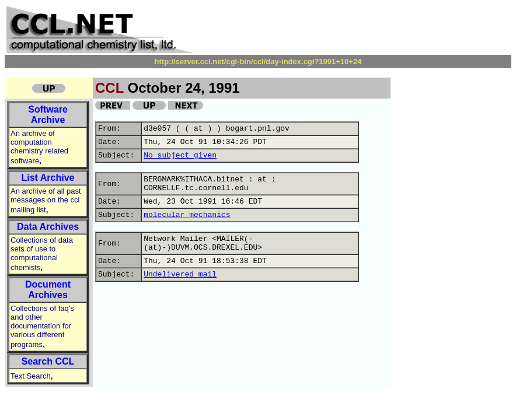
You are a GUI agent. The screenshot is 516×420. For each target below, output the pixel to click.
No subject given (180, 155)
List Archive (48, 178)
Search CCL (48, 361)
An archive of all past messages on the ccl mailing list (46, 200)
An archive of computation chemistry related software (39, 147)
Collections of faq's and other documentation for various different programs (42, 326)
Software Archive (48, 115)
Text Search (31, 376)
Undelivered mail (180, 274)
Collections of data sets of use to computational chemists (42, 254)
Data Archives (48, 227)
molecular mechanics (187, 215)
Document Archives (48, 290)
